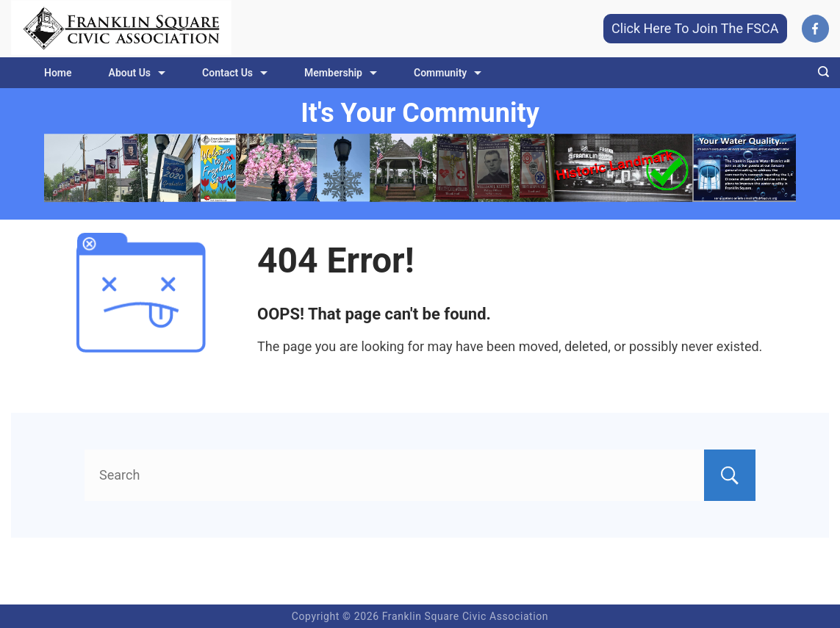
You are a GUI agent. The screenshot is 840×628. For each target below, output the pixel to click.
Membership (341, 73)
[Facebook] (816, 29)
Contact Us (235, 73)
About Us (137, 73)
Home (58, 73)
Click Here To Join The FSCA (695, 28)
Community (448, 73)
